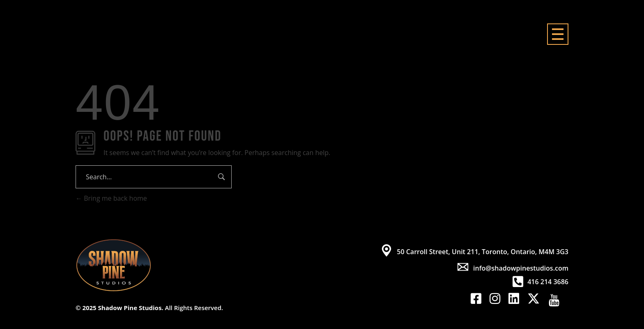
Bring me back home (111, 198)
